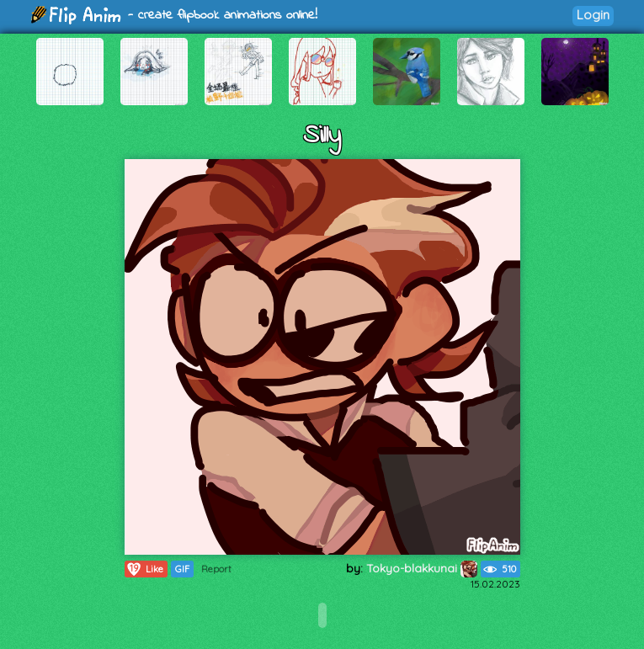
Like (144, 569)
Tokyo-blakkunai (422, 568)
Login (593, 15)
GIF (182, 569)
